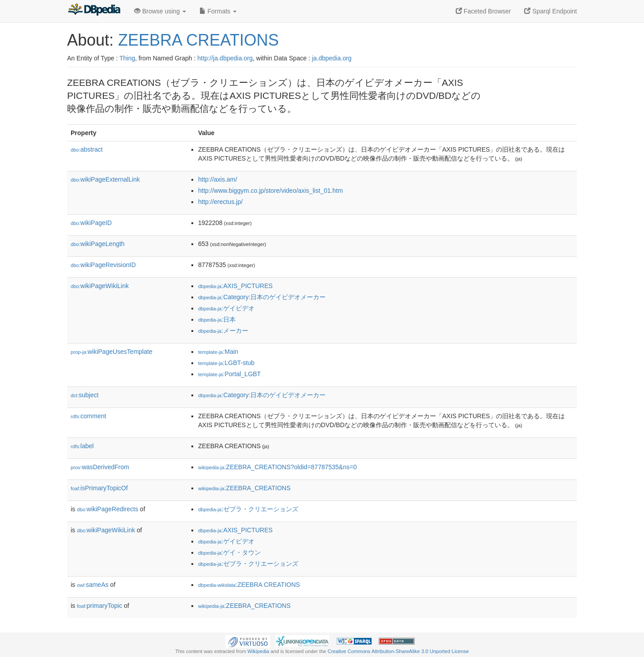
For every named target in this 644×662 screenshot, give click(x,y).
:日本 (217, 319)
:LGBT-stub (226, 363)
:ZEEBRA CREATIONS (249, 585)
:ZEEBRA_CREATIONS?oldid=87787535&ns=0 (278, 467)
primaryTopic (100, 606)
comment (88, 416)
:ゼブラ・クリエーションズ (248, 509)
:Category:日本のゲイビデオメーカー (262, 297)
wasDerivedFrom (100, 467)
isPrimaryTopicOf (99, 488)
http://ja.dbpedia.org (225, 58)
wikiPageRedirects (108, 509)
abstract (87, 149)
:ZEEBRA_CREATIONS (244, 488)
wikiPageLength (98, 244)
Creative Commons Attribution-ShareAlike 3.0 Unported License (398, 651)
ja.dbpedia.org (332, 58)
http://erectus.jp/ (220, 202)
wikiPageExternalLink (105, 179)
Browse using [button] (160, 11)
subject (85, 395)
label (82, 446)
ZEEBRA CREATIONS (198, 40)
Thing (127, 58)
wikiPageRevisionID (103, 265)
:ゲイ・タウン (229, 552)
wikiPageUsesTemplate (112, 352)
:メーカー (223, 331)
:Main (218, 352)
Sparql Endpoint (551, 11)
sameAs (93, 585)
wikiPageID (91, 223)
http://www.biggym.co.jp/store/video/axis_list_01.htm (271, 191)
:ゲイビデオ (226, 308)
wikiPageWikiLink (100, 286)
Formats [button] (218, 11)
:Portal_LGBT (229, 374)
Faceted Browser (483, 11)
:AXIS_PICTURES (235, 286)
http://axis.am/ (218, 179)
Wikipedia (258, 651)
